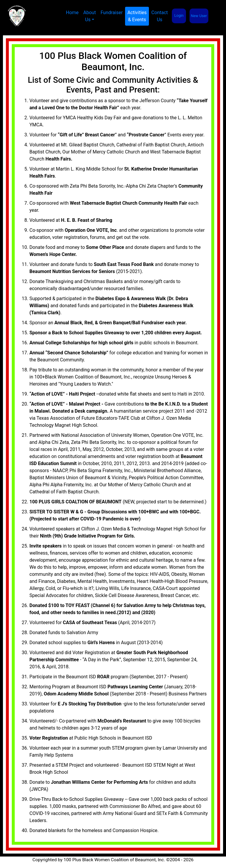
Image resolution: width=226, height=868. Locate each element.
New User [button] (199, 16)
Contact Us (159, 16)
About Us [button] (90, 16)
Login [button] (179, 15)
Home (72, 13)
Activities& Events (138, 16)
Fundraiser (112, 13)
